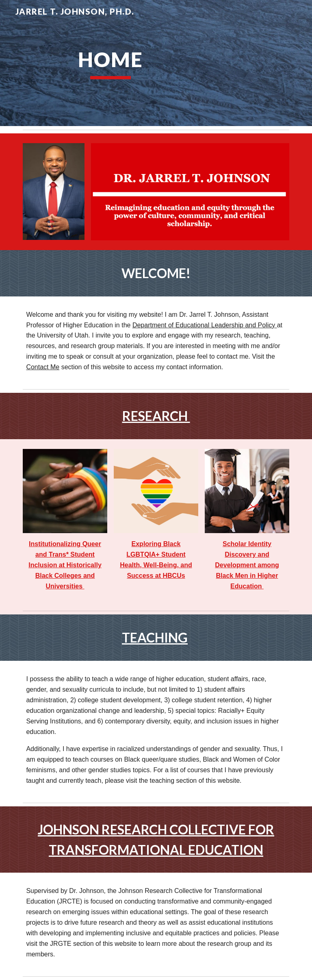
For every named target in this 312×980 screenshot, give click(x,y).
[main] (110, 63)
